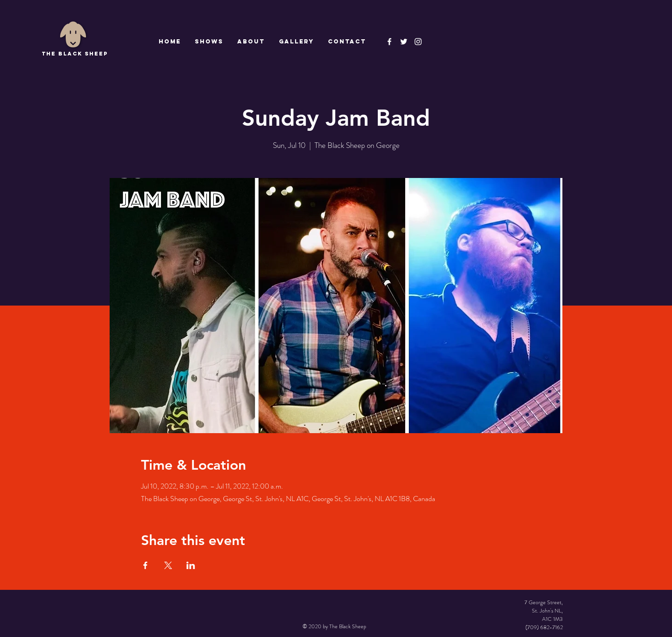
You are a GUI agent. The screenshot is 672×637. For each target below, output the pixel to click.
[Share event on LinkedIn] (191, 565)
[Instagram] (418, 42)
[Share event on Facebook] (145, 565)
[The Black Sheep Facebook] (389, 42)
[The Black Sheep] (404, 42)
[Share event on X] (168, 565)
